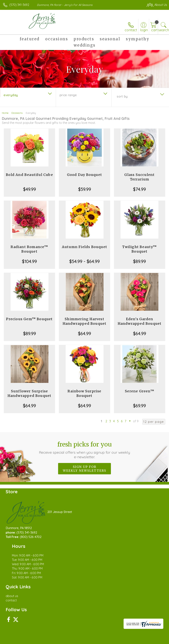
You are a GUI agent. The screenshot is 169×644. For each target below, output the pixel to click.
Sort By (122, 96)
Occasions (17, 113)
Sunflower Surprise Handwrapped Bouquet (30, 393)
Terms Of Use (80, 631)
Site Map (153, 631)
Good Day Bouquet (84, 175)
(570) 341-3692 (19, 5)
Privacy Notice (103, 631)
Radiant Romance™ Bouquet (29, 249)
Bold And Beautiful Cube (29, 175)
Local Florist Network (130, 631)
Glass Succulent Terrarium (139, 177)
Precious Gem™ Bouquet (29, 319)
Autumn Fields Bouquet (84, 247)
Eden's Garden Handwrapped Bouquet (140, 321)
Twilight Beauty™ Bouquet (139, 249)
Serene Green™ (140, 391)
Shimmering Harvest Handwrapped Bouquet (85, 321)
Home (5, 113)
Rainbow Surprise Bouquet (84, 393)
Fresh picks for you (84, 450)
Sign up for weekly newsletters (84, 469)
